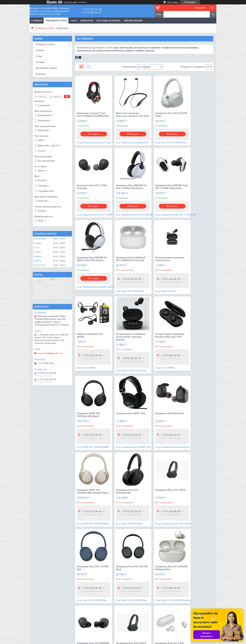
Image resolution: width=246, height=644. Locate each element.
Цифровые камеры (45, 581)
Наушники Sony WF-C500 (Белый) (196, 501)
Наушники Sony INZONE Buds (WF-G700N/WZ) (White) (125, 191)
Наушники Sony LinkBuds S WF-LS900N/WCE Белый (197, 190)
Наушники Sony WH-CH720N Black (194, 425)
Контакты (87, 21)
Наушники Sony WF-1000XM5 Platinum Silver (90, 501)
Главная (37, 21)
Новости (41, 74)
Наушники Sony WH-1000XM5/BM (88, 425)
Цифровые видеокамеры (48, 576)
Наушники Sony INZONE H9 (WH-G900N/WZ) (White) (90, 191)
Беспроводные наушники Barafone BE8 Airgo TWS (197, 266)
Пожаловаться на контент (175, 641)
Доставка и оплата (109, 21)
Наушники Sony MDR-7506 (126, 344)
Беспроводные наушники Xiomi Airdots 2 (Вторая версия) (161, 267)
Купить (93, 137)
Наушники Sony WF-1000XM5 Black (123, 501)
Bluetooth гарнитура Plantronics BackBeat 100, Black (125, 116)
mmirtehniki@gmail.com (50, 353)
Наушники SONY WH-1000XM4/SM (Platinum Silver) (195, 347)
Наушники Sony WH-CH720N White (158, 115)
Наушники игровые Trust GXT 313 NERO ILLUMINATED (91, 116)
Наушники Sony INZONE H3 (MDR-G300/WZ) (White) (160, 191)
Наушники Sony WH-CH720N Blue (158, 425)
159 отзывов (173, 2)
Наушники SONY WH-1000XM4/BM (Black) (89, 345)
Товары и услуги (56, 21)
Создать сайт (70, 2)
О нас (74, 21)
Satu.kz (138, 638)
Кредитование (133, 21)
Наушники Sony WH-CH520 (123, 425)
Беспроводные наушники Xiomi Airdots (91, 266)
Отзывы (40, 62)
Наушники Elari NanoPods (161, 344)
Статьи (40, 50)
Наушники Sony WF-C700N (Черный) (193, 115)
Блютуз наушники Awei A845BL (125, 266)
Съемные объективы (46, 585)
